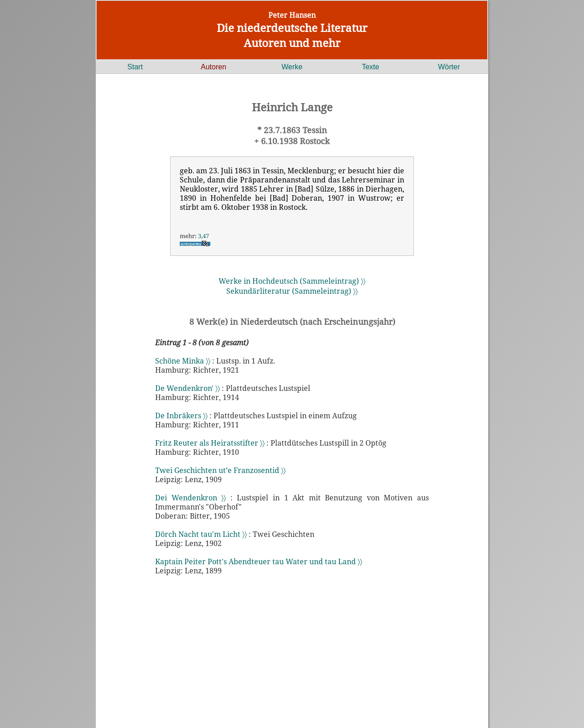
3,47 (203, 236)
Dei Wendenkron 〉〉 (190, 498)
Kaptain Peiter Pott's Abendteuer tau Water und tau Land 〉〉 (259, 562)
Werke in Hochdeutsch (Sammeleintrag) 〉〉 (292, 281)
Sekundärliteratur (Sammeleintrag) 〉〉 (292, 291)
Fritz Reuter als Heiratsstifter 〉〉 (210, 443)
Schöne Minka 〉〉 (183, 361)
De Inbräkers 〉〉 (181, 416)
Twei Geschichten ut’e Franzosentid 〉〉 (220, 470)
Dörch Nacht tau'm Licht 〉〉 (201, 534)
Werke (292, 67)
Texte (370, 67)
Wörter (449, 67)
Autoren (214, 67)
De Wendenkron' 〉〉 (188, 388)
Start (135, 67)
